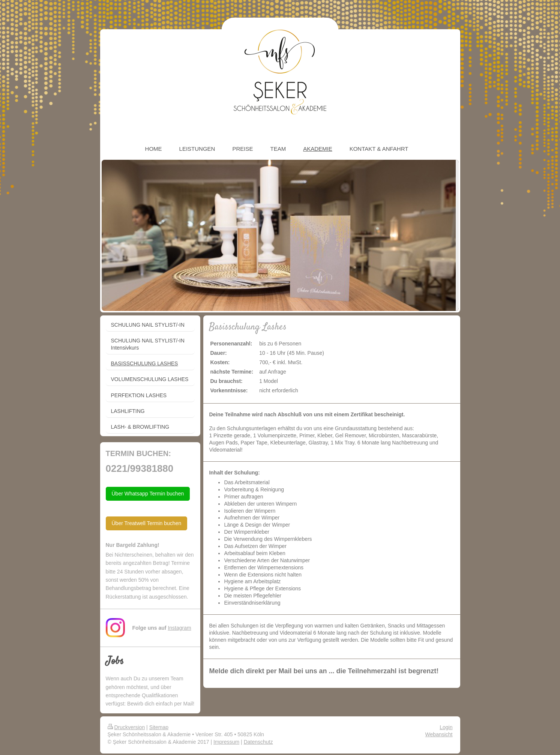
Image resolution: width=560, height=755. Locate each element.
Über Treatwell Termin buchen (147, 523)
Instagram (179, 628)
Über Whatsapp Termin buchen (148, 494)
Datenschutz (258, 742)
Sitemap (159, 727)
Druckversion (126, 727)
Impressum (226, 742)
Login (446, 727)
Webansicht (439, 734)
